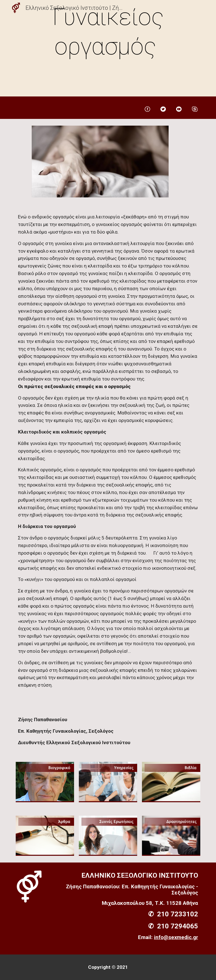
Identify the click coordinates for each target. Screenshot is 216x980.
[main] (108, 50)
